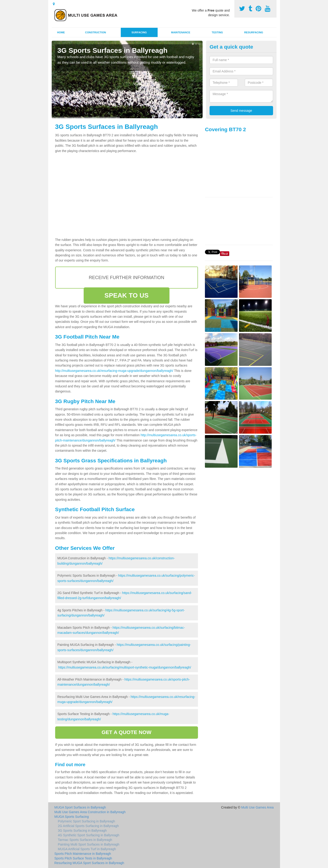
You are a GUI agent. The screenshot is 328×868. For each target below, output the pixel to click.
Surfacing (139, 32)
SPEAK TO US (127, 295)
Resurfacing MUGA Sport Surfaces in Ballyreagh (89, 863)
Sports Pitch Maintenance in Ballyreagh (83, 854)
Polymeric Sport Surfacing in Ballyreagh (87, 821)
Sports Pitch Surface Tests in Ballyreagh (83, 858)
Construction (96, 32)
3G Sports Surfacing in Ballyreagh (82, 831)
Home (61, 32)
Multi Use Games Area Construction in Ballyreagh (90, 812)
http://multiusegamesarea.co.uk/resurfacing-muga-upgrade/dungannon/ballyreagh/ (114, 371)
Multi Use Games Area (257, 807)
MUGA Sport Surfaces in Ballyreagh (80, 807)
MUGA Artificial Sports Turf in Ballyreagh (87, 849)
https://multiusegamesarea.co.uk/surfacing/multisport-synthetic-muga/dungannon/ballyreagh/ (125, 667)
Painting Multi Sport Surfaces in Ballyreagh (89, 844)
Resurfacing (254, 32)
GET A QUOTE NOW (126, 732)
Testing (217, 32)
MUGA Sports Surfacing (72, 817)
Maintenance (181, 32)
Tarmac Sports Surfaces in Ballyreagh (85, 840)
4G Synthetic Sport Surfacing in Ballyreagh (89, 835)
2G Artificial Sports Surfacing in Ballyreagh (88, 826)
